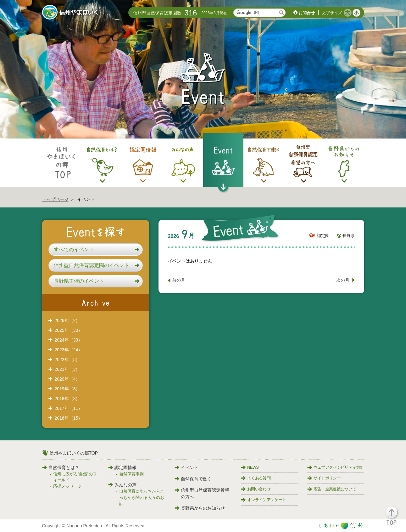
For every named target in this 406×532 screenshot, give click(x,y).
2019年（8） (67, 389)
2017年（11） (69, 408)
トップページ (55, 199)
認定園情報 (122, 467)
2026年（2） (67, 320)
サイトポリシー (324, 478)
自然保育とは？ (61, 467)
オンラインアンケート (264, 500)
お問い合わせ (256, 489)
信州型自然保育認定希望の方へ (202, 493)
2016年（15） (69, 418)
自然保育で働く (193, 479)
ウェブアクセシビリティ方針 (336, 467)
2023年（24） (69, 350)
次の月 (343, 280)
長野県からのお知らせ (200, 508)
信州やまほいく (71, 13)
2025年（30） (69, 330)
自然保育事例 (131, 474)
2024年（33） (69, 340)
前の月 (179, 280)
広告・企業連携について (332, 489)
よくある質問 (256, 478)
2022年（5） (67, 359)
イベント (186, 467)
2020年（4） (67, 379)
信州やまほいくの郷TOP (74, 453)
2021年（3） (67, 369)
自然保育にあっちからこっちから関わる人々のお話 (142, 497)
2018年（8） (67, 399)
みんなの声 (122, 485)
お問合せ (307, 13)
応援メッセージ (67, 486)
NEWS (250, 467)
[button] (96, 250)
